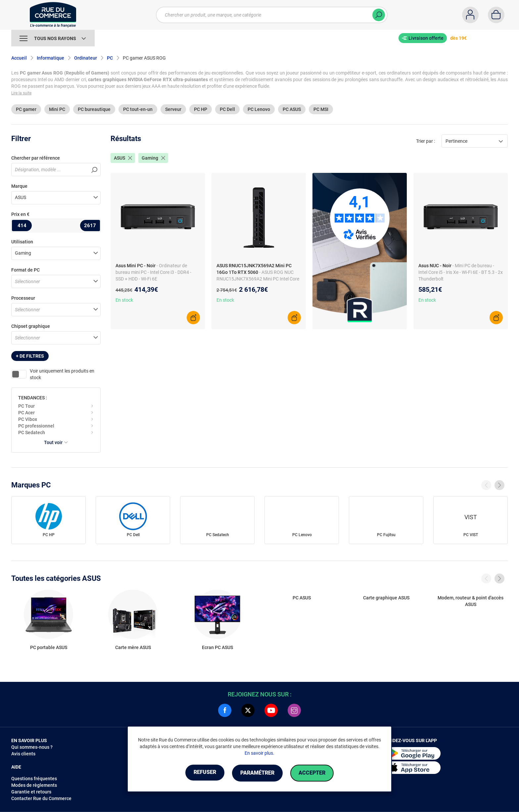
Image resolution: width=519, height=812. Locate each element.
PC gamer (26, 109)
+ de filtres (30, 356)
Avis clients (23, 754)
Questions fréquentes (34, 779)
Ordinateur (86, 58)
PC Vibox (28, 419)
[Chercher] (379, 15)
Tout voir (56, 442)
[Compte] (470, 15)
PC (110, 58)
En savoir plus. (259, 753)
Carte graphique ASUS (386, 598)
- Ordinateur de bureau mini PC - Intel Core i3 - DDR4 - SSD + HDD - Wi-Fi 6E (153, 272)
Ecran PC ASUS (217, 647)
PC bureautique (94, 109)
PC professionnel (36, 426)
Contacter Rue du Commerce (41, 798)
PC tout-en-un (138, 109)
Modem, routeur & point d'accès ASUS (471, 601)
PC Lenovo (259, 109)
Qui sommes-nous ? (32, 747)
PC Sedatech (32, 432)
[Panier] (496, 15)
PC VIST (471, 535)
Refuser (201, 773)
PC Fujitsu (386, 535)
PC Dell (227, 109)
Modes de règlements (34, 785)
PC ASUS (292, 109)
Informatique (50, 58)
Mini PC (57, 109)
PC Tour (26, 406)
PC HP (201, 109)
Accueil (19, 58)
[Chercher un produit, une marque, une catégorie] (272, 15)
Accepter (316, 773)
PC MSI (321, 109)
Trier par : (425, 141)
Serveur (173, 109)
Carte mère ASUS (133, 647)
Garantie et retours (31, 792)
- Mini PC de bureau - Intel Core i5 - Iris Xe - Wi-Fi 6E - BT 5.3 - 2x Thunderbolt (461, 272)
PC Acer (26, 413)
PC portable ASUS (49, 647)
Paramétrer (257, 773)
